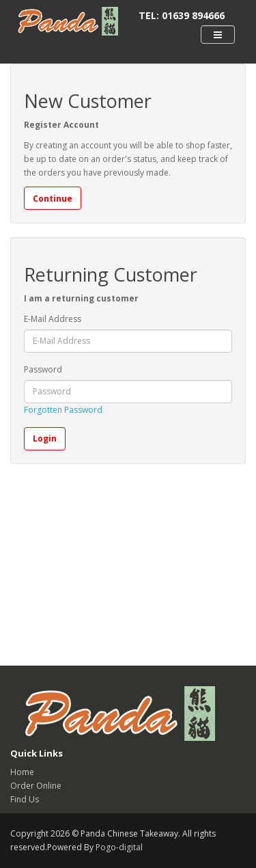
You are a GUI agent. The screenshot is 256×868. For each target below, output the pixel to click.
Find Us (25, 799)
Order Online (36, 786)
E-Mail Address (53, 319)
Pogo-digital (119, 847)
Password (43, 369)
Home (22, 772)
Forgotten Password (63, 410)
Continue (53, 199)
